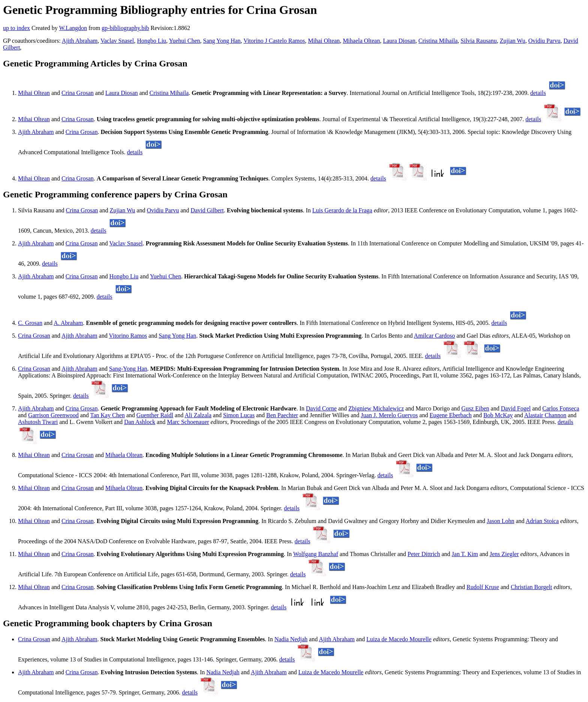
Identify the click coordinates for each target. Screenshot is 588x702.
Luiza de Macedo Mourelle (399, 639)
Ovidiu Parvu (544, 41)
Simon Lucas (239, 415)
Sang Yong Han (222, 41)
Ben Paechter (282, 415)
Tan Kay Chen (108, 415)
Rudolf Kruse (483, 587)
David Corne (321, 408)
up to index (16, 28)
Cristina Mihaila (438, 41)
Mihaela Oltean (361, 41)
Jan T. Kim (465, 554)
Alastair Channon (545, 415)
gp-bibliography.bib (125, 28)
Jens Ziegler (504, 554)
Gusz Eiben (475, 408)
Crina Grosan (78, 93)
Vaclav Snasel (117, 41)
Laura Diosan (399, 41)
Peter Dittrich (424, 554)
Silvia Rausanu (478, 41)
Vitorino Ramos (128, 336)
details (538, 93)
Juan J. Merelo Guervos (389, 415)
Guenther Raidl (155, 415)
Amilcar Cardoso (435, 336)
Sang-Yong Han (128, 369)
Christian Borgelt (531, 587)
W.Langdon (73, 28)
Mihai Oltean (324, 41)
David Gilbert (207, 210)
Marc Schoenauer (188, 422)
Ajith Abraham (80, 41)
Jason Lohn (500, 521)
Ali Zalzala (198, 415)
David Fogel (516, 408)
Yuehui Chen (184, 41)
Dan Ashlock (140, 422)
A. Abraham (68, 323)
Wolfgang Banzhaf (316, 554)
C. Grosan (30, 323)
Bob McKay (498, 415)
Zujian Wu (513, 41)
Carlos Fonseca (561, 408)
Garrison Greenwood (53, 415)
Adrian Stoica (542, 521)
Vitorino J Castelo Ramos (274, 41)
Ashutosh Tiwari (38, 422)
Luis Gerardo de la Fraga (342, 210)
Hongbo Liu (151, 41)
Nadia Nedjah (291, 639)
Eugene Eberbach (450, 415)
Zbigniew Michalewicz (376, 408)
